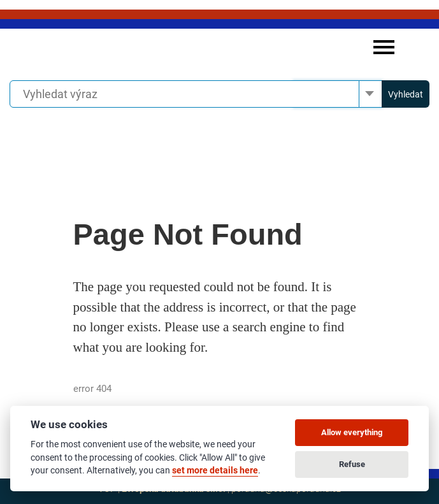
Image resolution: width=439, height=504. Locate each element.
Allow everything (352, 432)
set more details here (215, 470)
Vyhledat (406, 94)
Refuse (352, 464)
